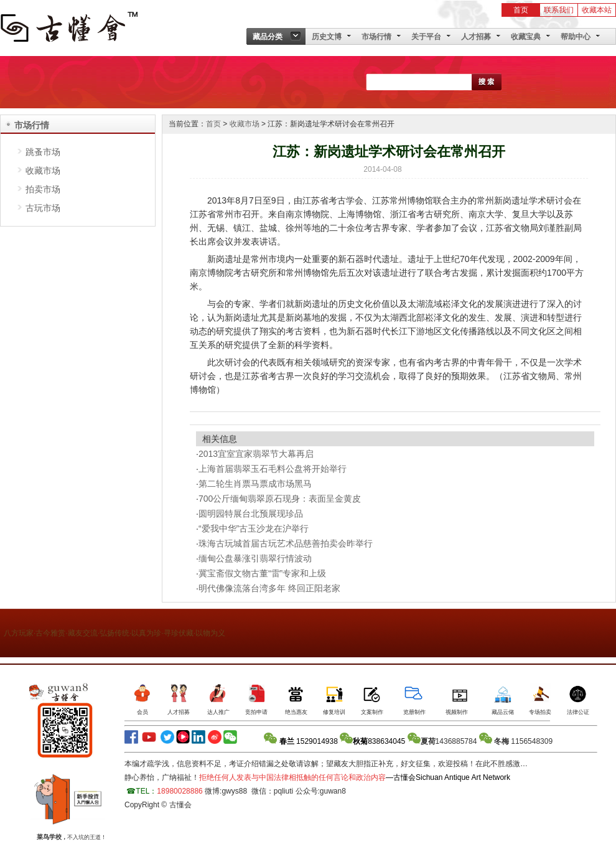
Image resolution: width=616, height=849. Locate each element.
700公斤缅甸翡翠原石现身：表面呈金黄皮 (280, 499)
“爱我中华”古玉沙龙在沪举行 (254, 528)
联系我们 (559, 10)
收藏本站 (597, 10)
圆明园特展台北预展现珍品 (251, 514)
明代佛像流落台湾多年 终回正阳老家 (269, 588)
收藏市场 (43, 171)
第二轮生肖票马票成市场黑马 (255, 484)
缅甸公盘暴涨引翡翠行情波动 (255, 558)
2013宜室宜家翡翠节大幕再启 (256, 454)
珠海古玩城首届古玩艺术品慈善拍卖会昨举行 (286, 543)
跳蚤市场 (43, 152)
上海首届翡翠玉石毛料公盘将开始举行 (273, 469)
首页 (521, 10)
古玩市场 (43, 208)
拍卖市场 (43, 189)
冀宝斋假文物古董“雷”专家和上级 (262, 573)
